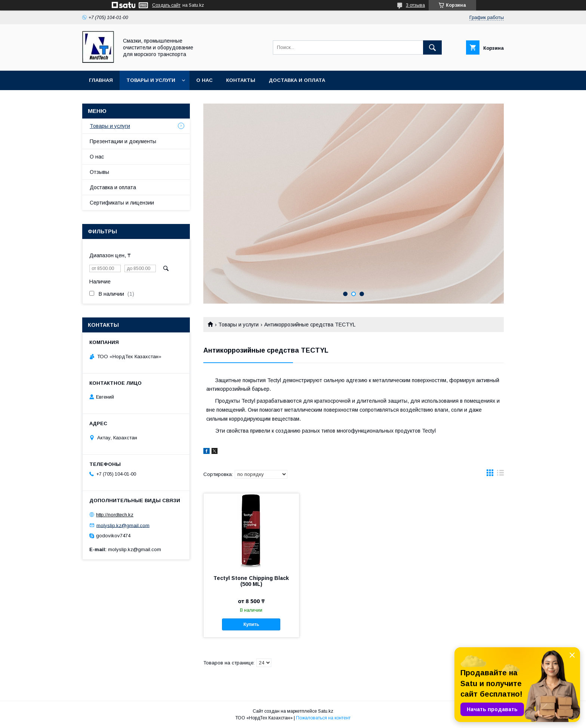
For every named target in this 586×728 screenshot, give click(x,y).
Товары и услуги (151, 80)
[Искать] (432, 47)
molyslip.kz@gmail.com (123, 525)
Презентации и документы (123, 141)
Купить (251, 624)
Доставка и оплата (297, 80)
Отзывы (99, 172)
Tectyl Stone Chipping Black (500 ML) (251, 581)
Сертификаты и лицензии (122, 203)
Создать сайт (166, 5)
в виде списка (500, 474)
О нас (204, 80)
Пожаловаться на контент (323, 718)
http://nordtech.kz (115, 515)
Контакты (241, 80)
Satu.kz (326, 711)
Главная (101, 80)
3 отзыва (415, 5)
